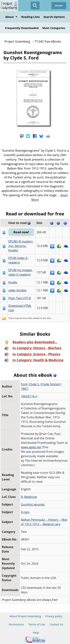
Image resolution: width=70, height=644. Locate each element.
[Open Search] (35, 6)
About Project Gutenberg (25, 616)
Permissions (16, 624)
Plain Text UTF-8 (20, 298)
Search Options (54, 17)
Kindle (13, 282)
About (11, 17)
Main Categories (54, 28)
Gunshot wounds (33, 504)
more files (27, 318)
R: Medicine (29, 497)
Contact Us (56, 624)
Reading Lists (31, 17)
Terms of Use (37, 624)
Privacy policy (54, 616)
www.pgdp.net (31, 447)
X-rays (25, 512)
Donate (59, 5)
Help (36, 633)
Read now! (21, 232)
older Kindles (18, 290)
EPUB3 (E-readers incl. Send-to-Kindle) (21, 246)
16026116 (29, 396)
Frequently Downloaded (22, 28)
